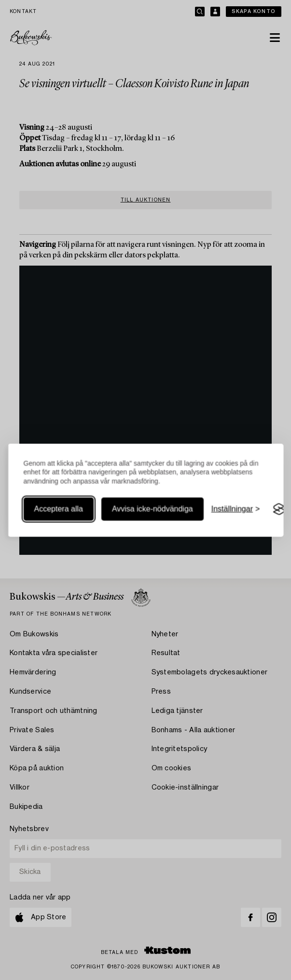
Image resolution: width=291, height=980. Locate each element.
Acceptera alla (58, 509)
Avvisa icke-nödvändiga (152, 509)
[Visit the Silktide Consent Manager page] (279, 510)
